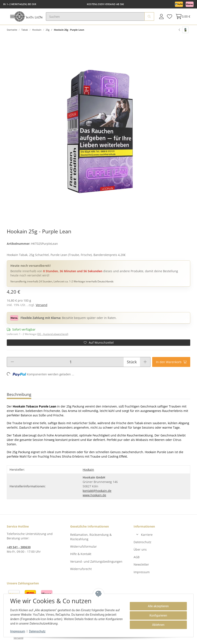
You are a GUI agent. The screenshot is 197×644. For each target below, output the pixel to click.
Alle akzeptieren (158, 606)
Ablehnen (158, 625)
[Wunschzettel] (170, 16)
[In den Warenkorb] (171, 362)
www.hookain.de (94, 495)
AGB (137, 557)
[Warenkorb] (182, 16)
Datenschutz (142, 542)
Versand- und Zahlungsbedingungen (96, 561)
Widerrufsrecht (81, 569)
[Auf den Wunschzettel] (98, 343)
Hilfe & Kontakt (81, 554)
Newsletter (141, 564)
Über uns (140, 549)
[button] (161, 16)
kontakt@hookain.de (97, 491)
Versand (42, 305)
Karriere (147, 535)
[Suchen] (95, 16)
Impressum (142, 572)
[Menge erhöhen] (145, 362)
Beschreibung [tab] (19, 394)
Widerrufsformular (83, 546)
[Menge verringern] (12, 362)
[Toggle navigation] (12, 17)
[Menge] (70, 362)
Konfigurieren (158, 615)
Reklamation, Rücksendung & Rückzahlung (91, 537)
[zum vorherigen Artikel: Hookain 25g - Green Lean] (184, 30)
